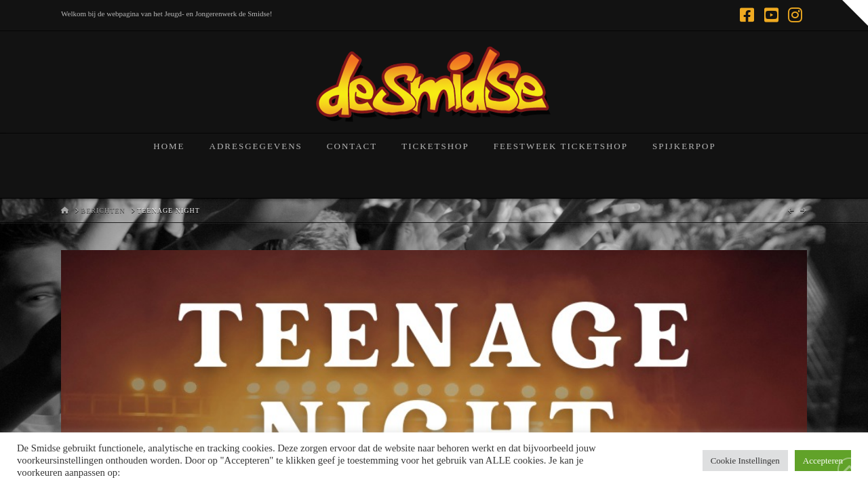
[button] (855, 13)
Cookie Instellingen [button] (745, 461)
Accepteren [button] (823, 461)
